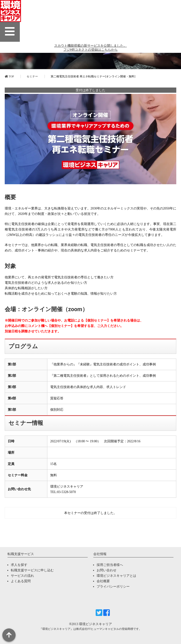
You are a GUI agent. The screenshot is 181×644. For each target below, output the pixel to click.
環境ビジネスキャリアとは (116, 576)
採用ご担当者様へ (110, 565)
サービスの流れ (22, 576)
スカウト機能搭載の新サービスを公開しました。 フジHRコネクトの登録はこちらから (90, 50)
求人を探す (19, 565)
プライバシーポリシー (113, 587)
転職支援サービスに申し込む (32, 570)
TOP (9, 76)
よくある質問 (21, 581)
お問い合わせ (107, 570)
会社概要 (103, 581)
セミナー (32, 76)
